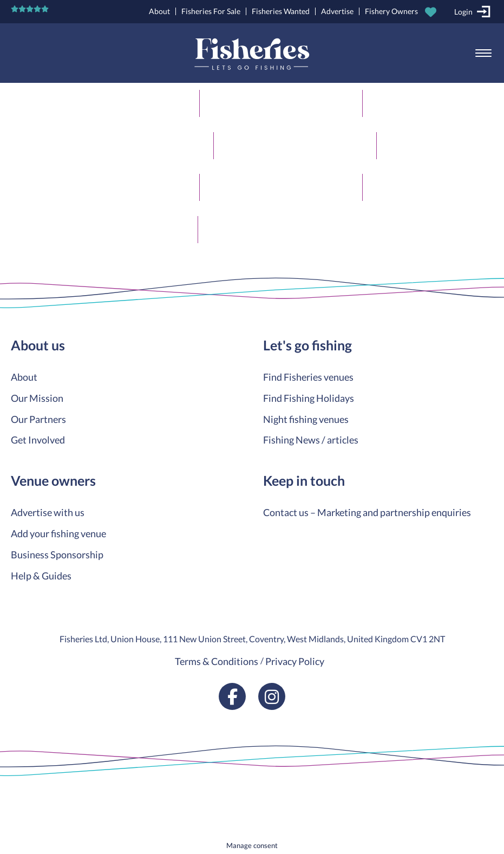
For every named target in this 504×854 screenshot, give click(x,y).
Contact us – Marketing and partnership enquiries (367, 512)
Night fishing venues (306, 419)
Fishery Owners (391, 11)
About (159, 11)
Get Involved (38, 440)
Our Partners (38, 419)
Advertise (337, 11)
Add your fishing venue (58, 533)
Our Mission (37, 398)
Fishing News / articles (311, 440)
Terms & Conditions (217, 661)
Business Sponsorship (57, 555)
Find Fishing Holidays (309, 398)
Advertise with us (48, 512)
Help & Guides (41, 576)
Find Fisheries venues (308, 377)
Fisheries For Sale (211, 11)
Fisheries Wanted (281, 11)
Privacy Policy (295, 661)
